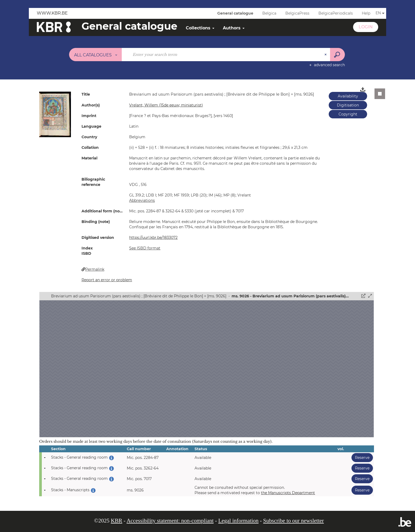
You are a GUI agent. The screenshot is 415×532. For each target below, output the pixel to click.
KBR (117, 521)
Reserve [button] (360, 457)
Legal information (238, 521)
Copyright (348, 114)
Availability (348, 96)
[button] (55, 114)
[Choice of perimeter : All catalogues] (96, 55)
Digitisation (348, 105)
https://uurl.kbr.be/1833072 (153, 238)
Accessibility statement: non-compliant (170, 521)
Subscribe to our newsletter (293, 521)
